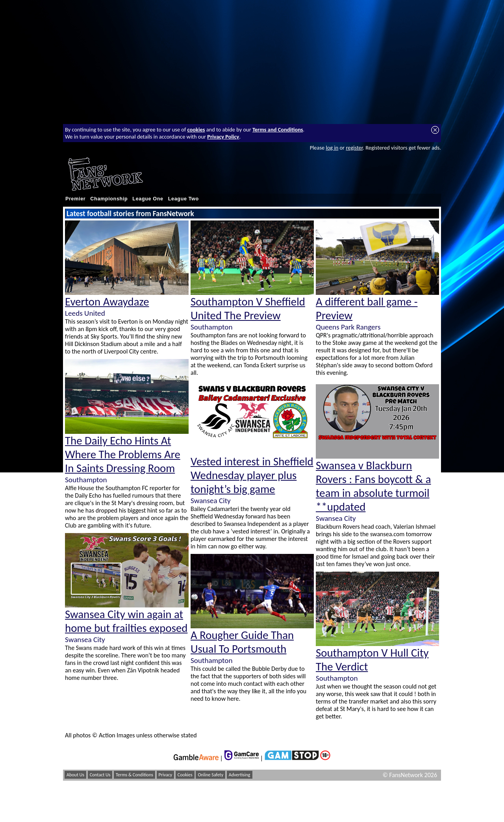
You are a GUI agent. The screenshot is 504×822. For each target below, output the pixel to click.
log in (332, 148)
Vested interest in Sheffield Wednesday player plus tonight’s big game (252, 475)
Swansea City (85, 640)
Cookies (185, 775)
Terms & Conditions (134, 775)
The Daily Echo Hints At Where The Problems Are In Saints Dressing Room (123, 455)
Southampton (86, 480)
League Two (183, 199)
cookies (196, 130)
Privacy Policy (223, 137)
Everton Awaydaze (107, 302)
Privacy (166, 775)
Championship (109, 199)
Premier (75, 199)
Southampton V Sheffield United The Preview (248, 309)
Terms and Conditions (278, 130)
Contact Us (100, 775)
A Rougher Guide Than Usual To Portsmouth (242, 642)
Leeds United (85, 313)
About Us (75, 775)
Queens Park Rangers (348, 327)
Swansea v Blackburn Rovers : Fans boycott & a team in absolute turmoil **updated (373, 486)
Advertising (240, 775)
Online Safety (210, 775)
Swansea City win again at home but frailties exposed (126, 621)
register (354, 148)
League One (148, 199)
